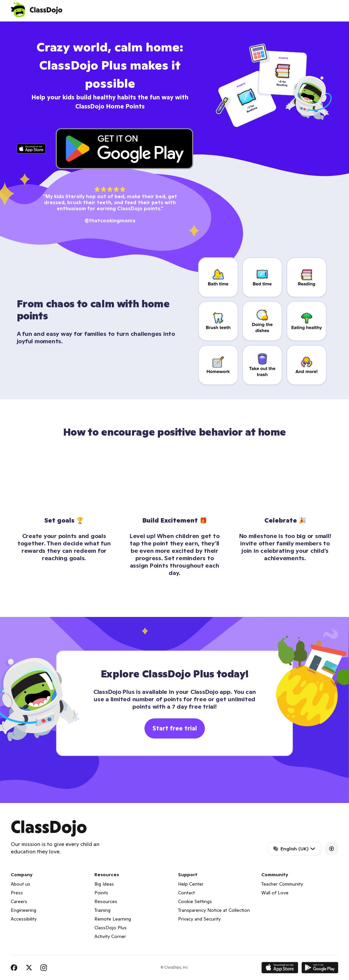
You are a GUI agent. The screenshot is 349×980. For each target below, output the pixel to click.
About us (20, 884)
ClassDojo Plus (111, 928)
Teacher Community (282, 884)
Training (102, 910)
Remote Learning (113, 919)
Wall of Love (275, 893)
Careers (19, 901)
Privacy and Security (199, 919)
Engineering (24, 910)
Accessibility (24, 919)
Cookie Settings (195, 901)
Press (17, 893)
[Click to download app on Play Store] (124, 149)
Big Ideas (104, 884)
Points (101, 893)
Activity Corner (110, 936)
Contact (186, 893)
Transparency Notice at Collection (214, 910)
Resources (106, 901)
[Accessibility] (332, 849)
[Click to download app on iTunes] (31, 149)
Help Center (191, 884)
